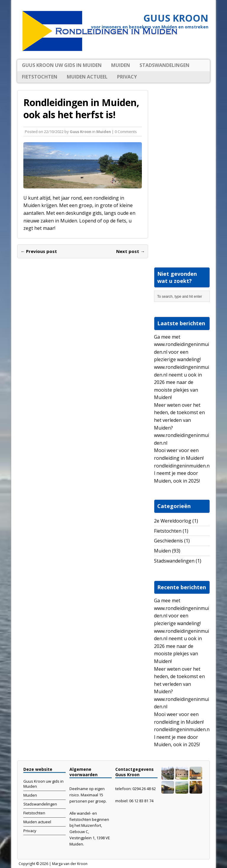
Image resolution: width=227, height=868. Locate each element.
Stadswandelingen (164, 65)
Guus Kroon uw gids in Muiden (62, 65)
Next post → (130, 251)
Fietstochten (40, 77)
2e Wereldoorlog (173, 521)
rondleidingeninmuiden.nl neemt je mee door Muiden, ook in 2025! (182, 473)
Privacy (127, 77)
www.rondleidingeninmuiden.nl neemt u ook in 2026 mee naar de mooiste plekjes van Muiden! (181, 382)
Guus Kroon (81, 132)
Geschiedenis (168, 541)
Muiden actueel (87, 77)
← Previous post (39, 251)
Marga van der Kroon (70, 864)
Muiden (121, 65)
